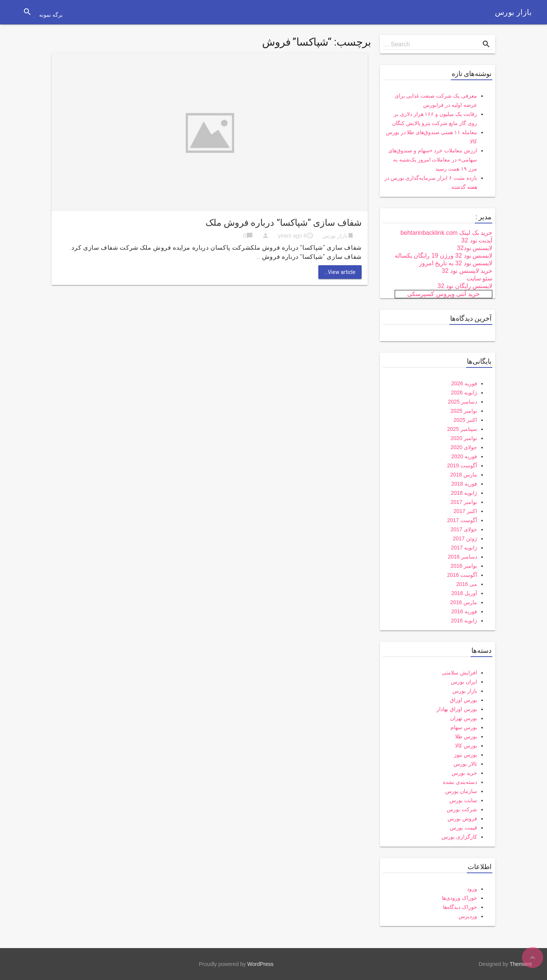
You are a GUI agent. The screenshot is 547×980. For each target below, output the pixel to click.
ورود (472, 889)
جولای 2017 (464, 529)
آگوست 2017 (462, 520)
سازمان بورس (461, 791)
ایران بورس (464, 682)
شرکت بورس (462, 809)
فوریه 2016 (464, 611)
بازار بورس (513, 12)
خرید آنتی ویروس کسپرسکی (443, 294)
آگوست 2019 (462, 465)
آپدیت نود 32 (477, 240)
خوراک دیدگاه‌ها (460, 907)
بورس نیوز (466, 755)
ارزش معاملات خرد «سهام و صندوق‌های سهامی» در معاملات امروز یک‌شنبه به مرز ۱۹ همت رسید (433, 160)
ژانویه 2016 (464, 621)
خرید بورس (464, 773)
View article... (340, 272)
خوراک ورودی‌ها (459, 898)
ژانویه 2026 (464, 393)
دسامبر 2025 (462, 402)
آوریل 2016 (464, 593)
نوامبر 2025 (464, 411)
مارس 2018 (464, 475)
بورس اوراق (463, 700)
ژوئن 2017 (465, 538)
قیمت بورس (463, 828)
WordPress (260, 964)
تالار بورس (465, 764)
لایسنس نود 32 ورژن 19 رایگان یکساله (443, 256)
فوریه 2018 (464, 484)
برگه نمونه (51, 15)
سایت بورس (463, 800)
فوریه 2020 (464, 456)
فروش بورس (462, 819)
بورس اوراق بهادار (457, 709)
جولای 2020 (464, 447)
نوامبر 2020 (464, 438)
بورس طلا (466, 736)
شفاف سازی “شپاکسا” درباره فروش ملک (284, 223)
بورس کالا (466, 746)
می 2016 (467, 584)
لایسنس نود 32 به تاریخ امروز (456, 263)
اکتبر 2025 (465, 420)
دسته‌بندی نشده (460, 782)
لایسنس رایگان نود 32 (465, 286)
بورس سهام (464, 727)
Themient (521, 964)
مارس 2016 (464, 602)
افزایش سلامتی (459, 673)
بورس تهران (464, 718)
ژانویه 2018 (464, 493)
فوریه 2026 (464, 383)
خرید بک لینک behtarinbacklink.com (446, 233)
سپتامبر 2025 (462, 429)
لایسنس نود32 (475, 248)
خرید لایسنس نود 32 (467, 271)
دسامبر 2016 (462, 557)
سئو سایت (479, 278)
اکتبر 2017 (465, 511)
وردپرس (468, 916)
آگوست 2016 (462, 575)
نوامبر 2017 (464, 502)
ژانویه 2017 (464, 548)
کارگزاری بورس (459, 837)
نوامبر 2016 (464, 566)
